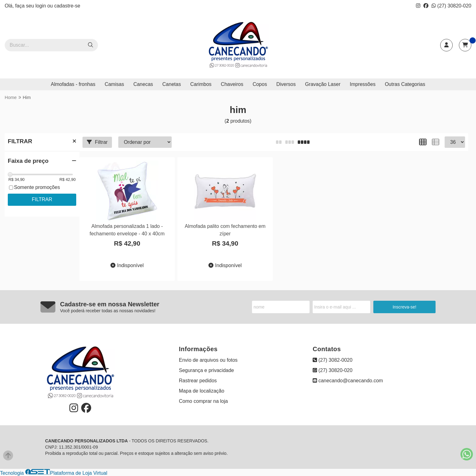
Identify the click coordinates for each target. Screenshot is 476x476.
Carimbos (201, 84)
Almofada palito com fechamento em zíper (225, 230)
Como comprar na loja (203, 401)
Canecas (143, 84)
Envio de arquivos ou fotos (208, 360)
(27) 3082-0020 (333, 360)
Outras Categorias (405, 84)
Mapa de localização (202, 391)
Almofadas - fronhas (73, 84)
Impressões (363, 84)
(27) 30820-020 (451, 6)
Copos (260, 84)
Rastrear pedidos (198, 381)
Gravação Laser (323, 84)
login (41, 6)
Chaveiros (232, 84)
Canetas (172, 84)
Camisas (114, 84)
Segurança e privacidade (206, 370)
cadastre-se (67, 6)
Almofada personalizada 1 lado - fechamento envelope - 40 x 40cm (127, 230)
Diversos (286, 84)
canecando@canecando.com (348, 381)
